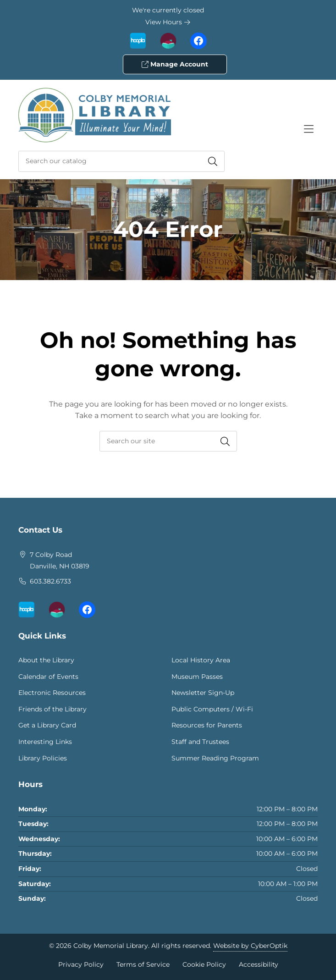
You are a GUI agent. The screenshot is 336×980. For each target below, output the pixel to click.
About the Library (46, 660)
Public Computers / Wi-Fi (212, 709)
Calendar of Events (48, 677)
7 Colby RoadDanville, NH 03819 (60, 561)
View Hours (168, 22)
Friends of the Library (52, 709)
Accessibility (259, 964)
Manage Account (175, 64)
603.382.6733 (50, 581)
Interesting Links (45, 742)
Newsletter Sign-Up (203, 693)
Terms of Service (143, 964)
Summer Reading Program (215, 758)
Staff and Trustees (200, 742)
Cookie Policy (204, 964)
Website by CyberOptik (250, 946)
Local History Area (201, 660)
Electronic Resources (52, 693)
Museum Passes (197, 677)
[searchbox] (168, 441)
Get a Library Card (47, 725)
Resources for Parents (207, 725)
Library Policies (43, 758)
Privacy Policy (81, 964)
